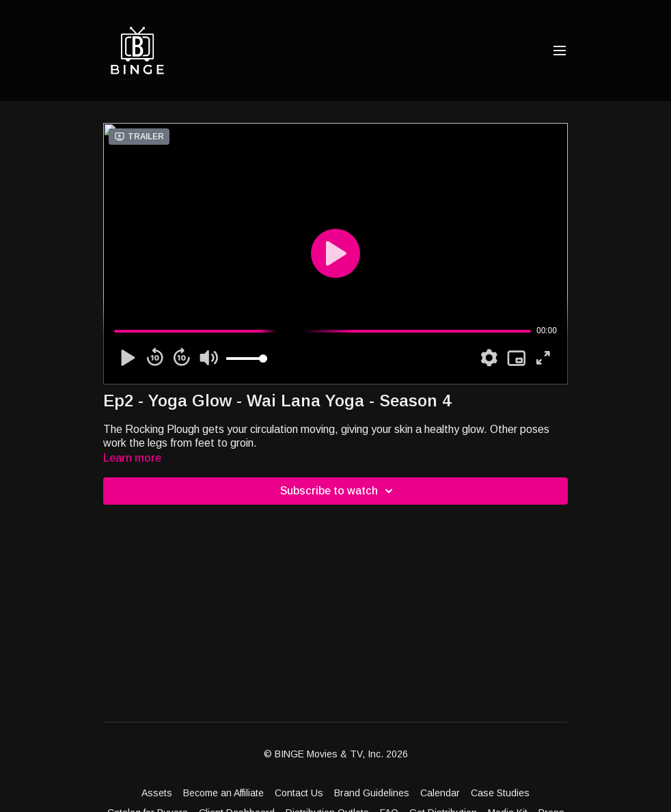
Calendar (440, 793)
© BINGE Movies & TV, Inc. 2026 (336, 754)
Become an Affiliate (223, 793)
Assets (157, 793)
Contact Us (299, 793)
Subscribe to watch (339, 491)
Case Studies (500, 793)
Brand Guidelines (372, 793)
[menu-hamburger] (560, 51)
